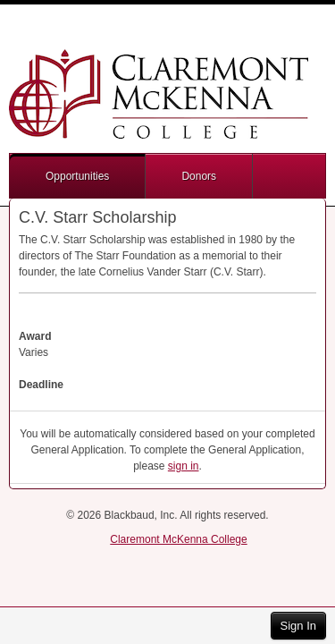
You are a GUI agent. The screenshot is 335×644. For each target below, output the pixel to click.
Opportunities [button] (77, 176)
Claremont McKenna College (178, 539)
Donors (199, 176)
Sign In (298, 626)
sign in (184, 466)
